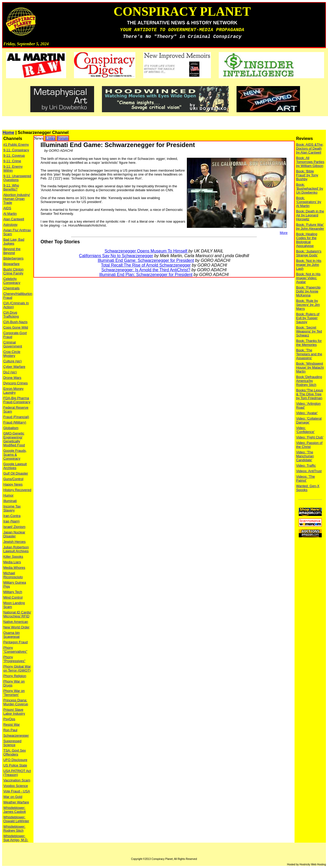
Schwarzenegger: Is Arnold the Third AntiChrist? (146, 270)
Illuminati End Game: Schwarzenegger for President (146, 260)
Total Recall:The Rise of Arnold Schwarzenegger (146, 265)
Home (8, 133)
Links (50, 138)
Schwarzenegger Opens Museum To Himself (146, 251)
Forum (63, 138)
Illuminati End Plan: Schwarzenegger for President (146, 275)
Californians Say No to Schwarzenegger (116, 256)
